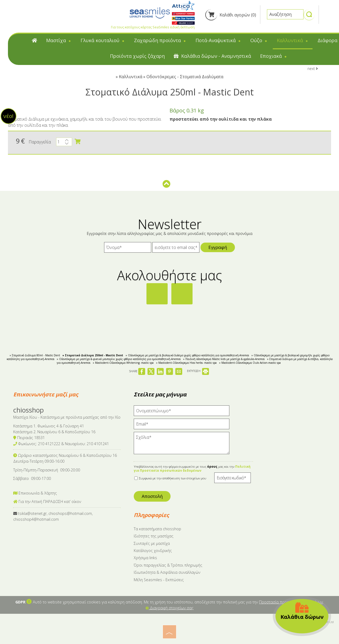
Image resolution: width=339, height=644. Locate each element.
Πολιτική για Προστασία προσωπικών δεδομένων (192, 468)
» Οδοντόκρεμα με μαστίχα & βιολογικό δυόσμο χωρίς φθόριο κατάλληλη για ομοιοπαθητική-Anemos (187, 355)
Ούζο (259, 40)
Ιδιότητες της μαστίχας (154, 536)
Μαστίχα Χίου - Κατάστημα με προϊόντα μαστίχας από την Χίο (67, 417)
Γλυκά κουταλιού (103, 40)
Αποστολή (152, 496)
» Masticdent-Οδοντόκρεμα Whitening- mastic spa (123, 363)
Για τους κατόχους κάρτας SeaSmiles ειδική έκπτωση (153, 27)
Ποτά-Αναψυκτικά (218, 40)
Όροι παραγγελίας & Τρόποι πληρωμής (168, 565)
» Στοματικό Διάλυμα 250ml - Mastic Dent (93, 355)
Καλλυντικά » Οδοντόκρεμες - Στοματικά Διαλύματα (171, 77)
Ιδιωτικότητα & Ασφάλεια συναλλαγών (167, 572)
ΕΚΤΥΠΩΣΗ (198, 371)
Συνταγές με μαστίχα (152, 543)
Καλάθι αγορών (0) (231, 15)
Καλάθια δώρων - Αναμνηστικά (212, 56)
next (313, 69)
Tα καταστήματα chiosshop (157, 529)
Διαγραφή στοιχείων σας (170, 608)
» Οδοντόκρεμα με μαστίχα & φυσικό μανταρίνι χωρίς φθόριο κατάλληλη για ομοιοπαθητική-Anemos (119, 359)
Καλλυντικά (293, 40)
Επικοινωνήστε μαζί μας (46, 394)
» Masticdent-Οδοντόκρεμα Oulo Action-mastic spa (250, 363)
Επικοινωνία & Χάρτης (35, 493)
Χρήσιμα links (145, 558)
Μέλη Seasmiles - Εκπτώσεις (159, 580)
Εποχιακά (274, 56)
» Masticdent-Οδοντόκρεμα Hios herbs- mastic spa (186, 363)
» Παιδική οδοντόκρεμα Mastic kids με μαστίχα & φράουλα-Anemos (224, 359)
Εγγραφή (218, 247)
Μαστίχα (59, 40)
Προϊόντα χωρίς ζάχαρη (137, 56)
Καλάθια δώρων (302, 611)
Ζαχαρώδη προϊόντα (160, 40)
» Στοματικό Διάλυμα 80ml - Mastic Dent (35, 355)
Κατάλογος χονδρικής (153, 551)
